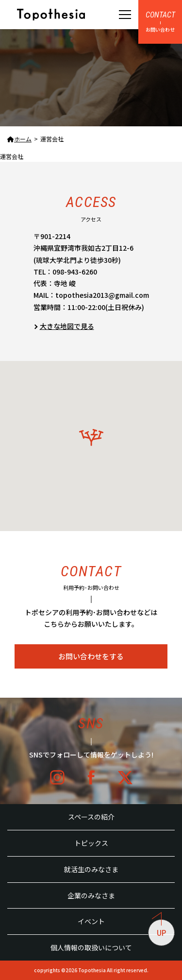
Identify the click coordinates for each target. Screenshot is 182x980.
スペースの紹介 (91, 817)
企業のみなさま (91, 895)
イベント (91, 921)
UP (159, 928)
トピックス (91, 843)
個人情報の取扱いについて (91, 947)
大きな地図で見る (67, 326)
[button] (91, 438)
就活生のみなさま (91, 869)
